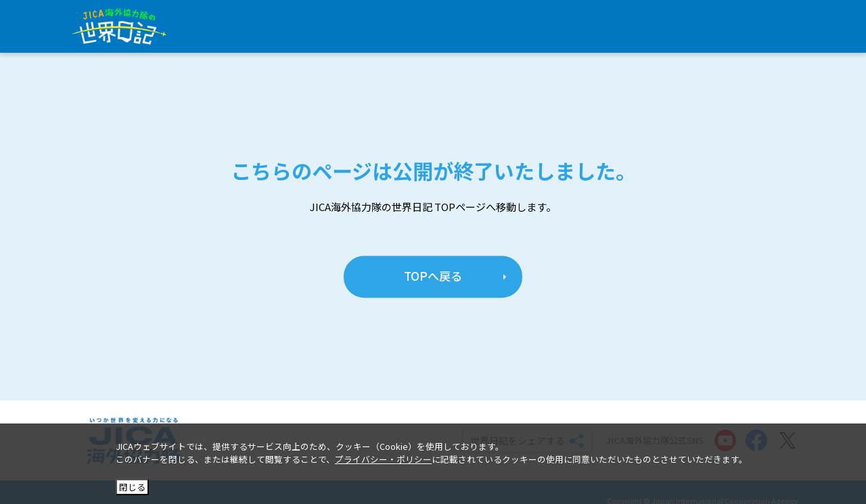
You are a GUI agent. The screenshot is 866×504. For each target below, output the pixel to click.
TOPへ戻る (433, 276)
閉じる (132, 487)
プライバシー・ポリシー (383, 459)
